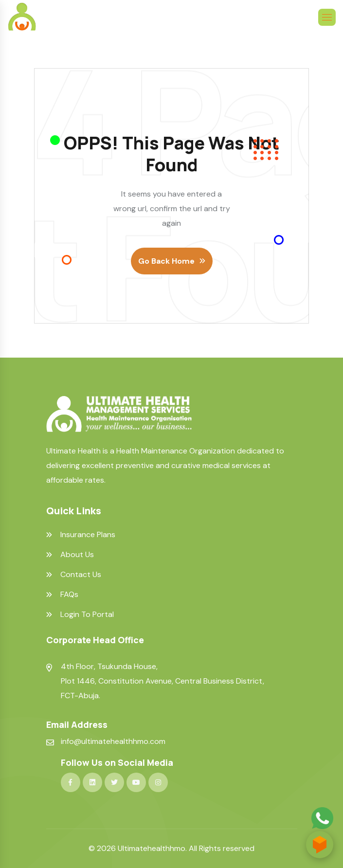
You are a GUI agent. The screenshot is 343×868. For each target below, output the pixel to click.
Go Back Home (166, 261)
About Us (77, 555)
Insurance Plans (88, 535)
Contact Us (81, 575)
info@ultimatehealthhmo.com (113, 741)
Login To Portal (87, 615)
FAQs (69, 595)
